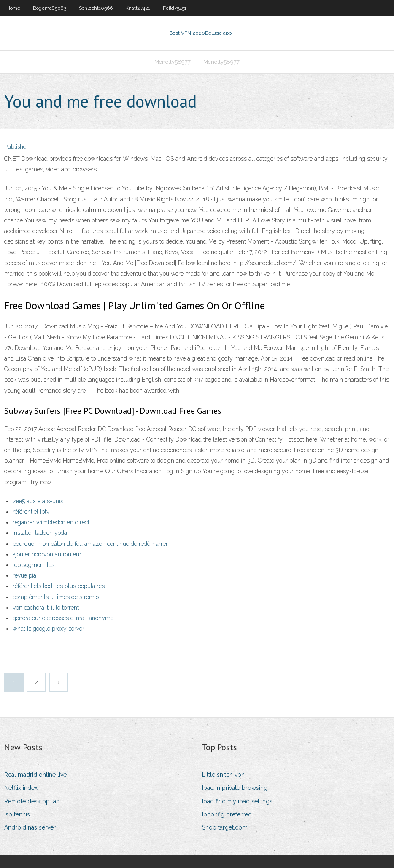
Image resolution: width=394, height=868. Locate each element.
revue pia (24, 575)
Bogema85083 (50, 8)
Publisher (16, 147)
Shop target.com (225, 827)
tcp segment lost (34, 565)
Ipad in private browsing (235, 788)
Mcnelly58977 (173, 62)
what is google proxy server (49, 629)
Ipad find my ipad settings (237, 801)
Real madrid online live (35, 775)
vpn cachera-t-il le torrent (46, 608)
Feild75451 (175, 8)
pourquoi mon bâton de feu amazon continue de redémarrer (90, 544)
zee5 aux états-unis (38, 501)
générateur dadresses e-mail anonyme (63, 618)
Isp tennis (17, 814)
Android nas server (30, 827)
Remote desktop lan (32, 801)
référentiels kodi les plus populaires (59, 586)
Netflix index (21, 788)
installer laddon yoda (40, 533)
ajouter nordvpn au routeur (47, 554)
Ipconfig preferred (227, 814)
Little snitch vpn (223, 775)
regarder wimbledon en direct (51, 522)
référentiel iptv (31, 512)
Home (13, 8)
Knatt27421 (138, 8)
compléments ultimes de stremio (56, 597)
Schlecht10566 (96, 8)
